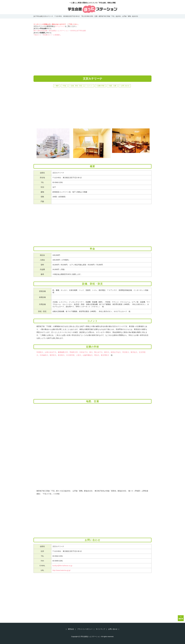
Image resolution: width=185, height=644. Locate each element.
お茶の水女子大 (50, 352)
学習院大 (40, 352)
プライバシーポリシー (85, 629)
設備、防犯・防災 (77, 86)
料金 (65, 86)
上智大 (79, 355)
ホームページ (60, 26)
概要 (57, 86)
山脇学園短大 (88, 355)
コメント (90, 86)
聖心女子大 (98, 352)
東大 (91, 352)
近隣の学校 (101, 86)
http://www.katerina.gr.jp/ (62, 570)
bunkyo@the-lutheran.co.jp (62, 566)
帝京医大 (126, 352)
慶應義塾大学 (63, 352)
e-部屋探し (57, 35)
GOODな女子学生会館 (78, 31)
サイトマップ (100, 629)
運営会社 (71, 629)
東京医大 (61, 355)
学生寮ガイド (47, 35)
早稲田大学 (74, 352)
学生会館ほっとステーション (59, 31)
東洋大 (107, 352)
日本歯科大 (44, 355)
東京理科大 (105, 355)
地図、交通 (113, 86)
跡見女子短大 (116, 352)
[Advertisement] (92, 54)
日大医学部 (70, 355)
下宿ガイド (37, 35)
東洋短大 (134, 352)
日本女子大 (84, 352)
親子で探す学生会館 (40, 31)
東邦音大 (53, 355)
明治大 (97, 355)
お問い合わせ (125, 86)
